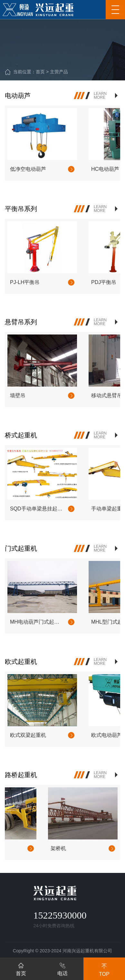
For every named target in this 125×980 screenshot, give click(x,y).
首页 (40, 72)
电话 (63, 968)
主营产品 (59, 72)
